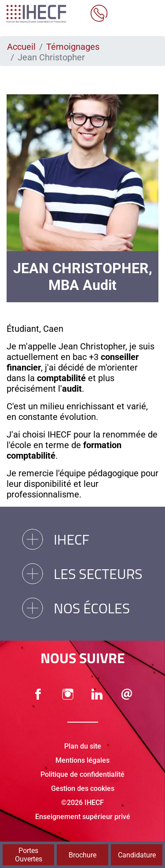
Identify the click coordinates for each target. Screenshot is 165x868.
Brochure (82, 855)
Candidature (137, 855)
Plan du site (83, 746)
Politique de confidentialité (82, 774)
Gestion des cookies (83, 788)
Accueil (21, 47)
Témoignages (73, 47)
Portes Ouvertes (29, 855)
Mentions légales (82, 760)
